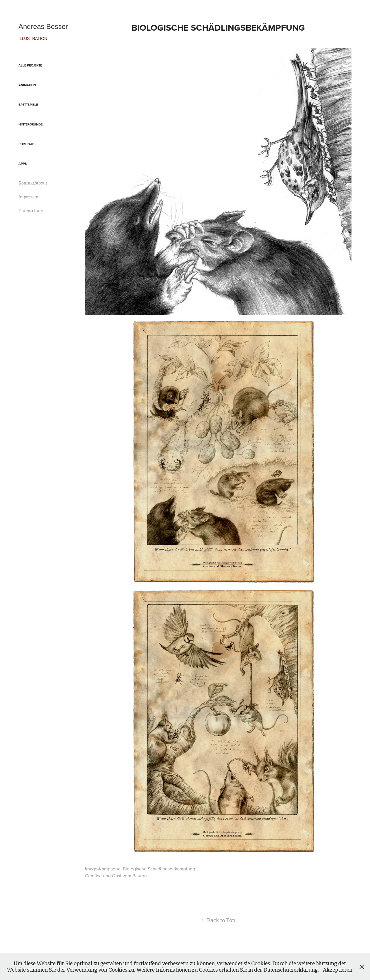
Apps (23, 164)
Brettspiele (28, 105)
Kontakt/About (33, 183)
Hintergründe (30, 124)
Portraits (27, 144)
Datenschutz (31, 211)
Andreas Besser (43, 26)
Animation (27, 85)
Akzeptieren (338, 970)
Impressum (29, 197)
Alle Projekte (30, 65)
